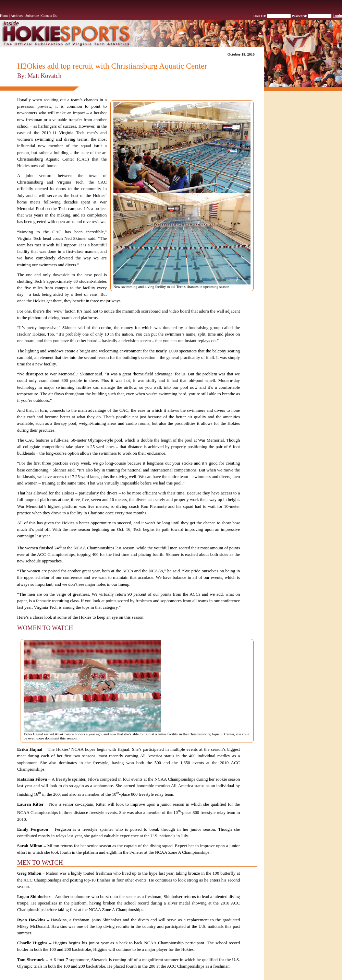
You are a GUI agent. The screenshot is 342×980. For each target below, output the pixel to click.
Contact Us (49, 16)
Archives (17, 16)
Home (4, 16)
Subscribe (32, 16)
